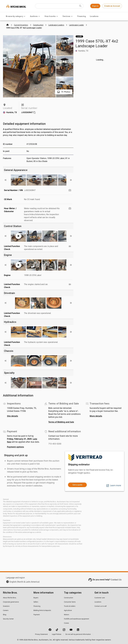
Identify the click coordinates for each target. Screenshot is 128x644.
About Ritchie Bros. (10, 598)
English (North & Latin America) (24, 582)
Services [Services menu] (68, 16)
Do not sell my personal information (78, 634)
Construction (69, 598)
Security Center (8, 619)
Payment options (15, 447)
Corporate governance (11, 602)
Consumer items (70, 602)
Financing (82, 16)
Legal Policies (57, 634)
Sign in (95, 6)
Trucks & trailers (70, 606)
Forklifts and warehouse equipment (76, 619)
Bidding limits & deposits (42, 610)
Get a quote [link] (77, 485)
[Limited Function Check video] (70, 246)
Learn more (114, 485)
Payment (37, 615)
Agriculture (68, 610)
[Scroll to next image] (71, 180)
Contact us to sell (100, 606)
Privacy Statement (41, 634)
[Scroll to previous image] (5, 180)
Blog (5, 615)
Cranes (66, 623)
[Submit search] (80, 6)
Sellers (36, 602)
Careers (6, 610)
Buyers (36, 598)
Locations (94, 16)
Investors (6, 606)
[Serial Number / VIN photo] (70, 190)
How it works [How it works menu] (52, 16)
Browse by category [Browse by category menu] (16, 16)
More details (96, 416)
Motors (66, 615)
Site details (12, 416)
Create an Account (112, 6)
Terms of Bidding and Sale (61, 422)
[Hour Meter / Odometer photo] (70, 208)
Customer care (100, 598)
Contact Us (116, 580)
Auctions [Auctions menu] (35, 16)
